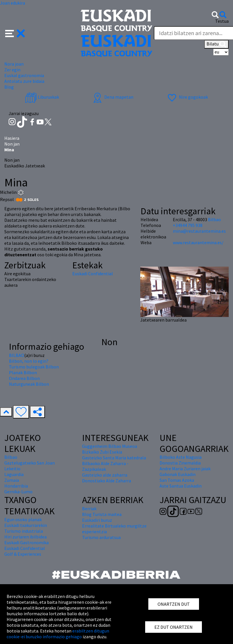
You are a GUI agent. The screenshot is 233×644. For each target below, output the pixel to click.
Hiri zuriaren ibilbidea (25, 537)
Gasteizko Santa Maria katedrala (114, 458)
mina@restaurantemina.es (199, 231)
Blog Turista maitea (102, 514)
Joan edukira (13, 3)
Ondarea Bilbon (24, 378)
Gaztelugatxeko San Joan (30, 463)
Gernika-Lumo (18, 492)
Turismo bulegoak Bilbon (34, 367)
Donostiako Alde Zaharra (107, 481)
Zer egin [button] (12, 70)
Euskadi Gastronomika (26, 542)
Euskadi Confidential (93, 274)
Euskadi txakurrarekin (26, 525)
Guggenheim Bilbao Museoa (110, 446)
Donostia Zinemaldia (180, 463)
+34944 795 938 (188, 225)
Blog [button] (9, 87)
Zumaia (12, 480)
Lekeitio (12, 469)
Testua (222, 21)
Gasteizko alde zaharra (105, 475)
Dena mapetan (112, 97)
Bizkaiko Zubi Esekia (102, 452)
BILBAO (17, 355)
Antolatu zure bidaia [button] (24, 81)
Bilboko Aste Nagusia (181, 457)
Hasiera (12, 138)
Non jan (12, 144)
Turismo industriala (24, 531)
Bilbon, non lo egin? (29, 361)
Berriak (89, 509)
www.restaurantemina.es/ (198, 242)
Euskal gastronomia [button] (24, 75)
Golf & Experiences (23, 554)
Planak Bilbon (23, 372)
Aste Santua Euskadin (181, 486)
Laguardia (14, 474)
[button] (15, 33)
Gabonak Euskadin (178, 474)
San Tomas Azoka (177, 480)
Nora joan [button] (14, 64)
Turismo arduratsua (101, 537)
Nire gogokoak (187, 97)
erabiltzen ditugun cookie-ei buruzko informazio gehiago (58, 634)
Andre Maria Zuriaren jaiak (185, 469)
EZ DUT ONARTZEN (174, 627)
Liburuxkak (42, 97)
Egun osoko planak (23, 519)
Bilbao (214, 219)
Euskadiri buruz (97, 520)
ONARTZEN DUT (174, 604)
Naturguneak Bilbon (29, 384)
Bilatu (216, 44)
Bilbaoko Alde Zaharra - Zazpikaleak (105, 466)
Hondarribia (16, 486)
